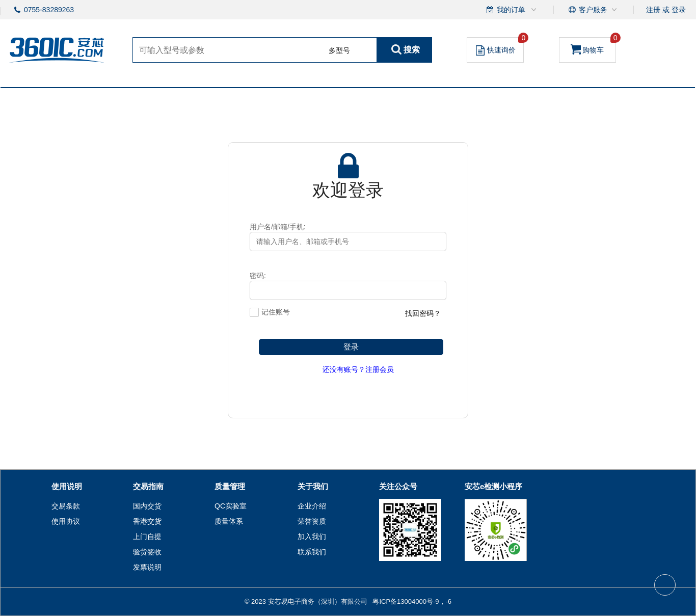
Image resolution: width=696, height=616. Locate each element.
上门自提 (147, 537)
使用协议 (66, 521)
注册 (653, 10)
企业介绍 (312, 506)
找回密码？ (423, 313)
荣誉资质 (312, 521)
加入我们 (312, 537)
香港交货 (147, 521)
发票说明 (147, 567)
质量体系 (229, 521)
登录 (679, 10)
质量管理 (230, 486)
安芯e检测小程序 (493, 486)
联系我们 (312, 552)
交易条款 (66, 506)
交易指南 (148, 486)
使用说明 (67, 486)
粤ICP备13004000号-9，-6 (412, 601)
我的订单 (512, 10)
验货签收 (147, 552)
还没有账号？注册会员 (358, 369)
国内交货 (147, 506)
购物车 (593, 46)
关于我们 (313, 486)
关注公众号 (398, 486)
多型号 (339, 50)
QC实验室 (231, 506)
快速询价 (500, 46)
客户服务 (593, 10)
